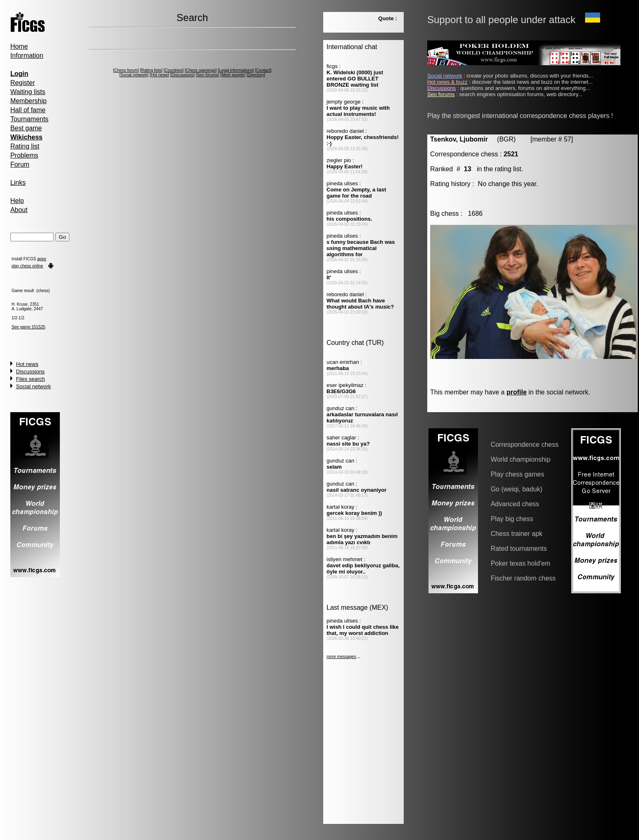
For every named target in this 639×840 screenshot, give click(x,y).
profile (517, 392)
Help (17, 201)
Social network (34, 386)
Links (18, 183)
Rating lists (151, 70)
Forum (20, 164)
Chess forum (126, 70)
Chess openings (201, 70)
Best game (26, 128)
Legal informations (236, 70)
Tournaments (30, 119)
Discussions (30, 372)
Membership (28, 101)
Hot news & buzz (447, 82)
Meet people (233, 75)
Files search (31, 379)
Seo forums (207, 75)
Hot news (27, 364)
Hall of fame (28, 110)
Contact (263, 70)
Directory (256, 75)
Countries (174, 70)
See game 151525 (28, 327)
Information (27, 55)
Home (19, 46)
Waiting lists (28, 92)
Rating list (25, 146)
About (19, 210)
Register (23, 83)
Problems (24, 155)
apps (42, 259)
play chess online (27, 266)
